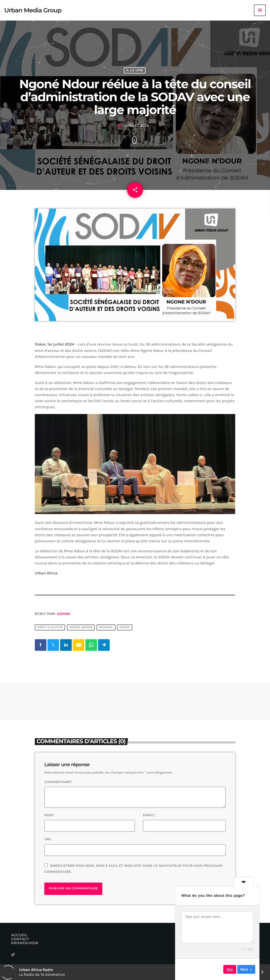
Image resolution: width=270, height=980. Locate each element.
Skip (230, 969)
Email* (149, 815)
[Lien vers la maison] (33, 10)
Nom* (49, 815)
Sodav (125, 627)
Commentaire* (58, 782)
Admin (64, 614)
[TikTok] (13, 955)
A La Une (135, 70)
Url (48, 839)
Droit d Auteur (50, 627)
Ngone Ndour (81, 627)
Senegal (106, 627)
